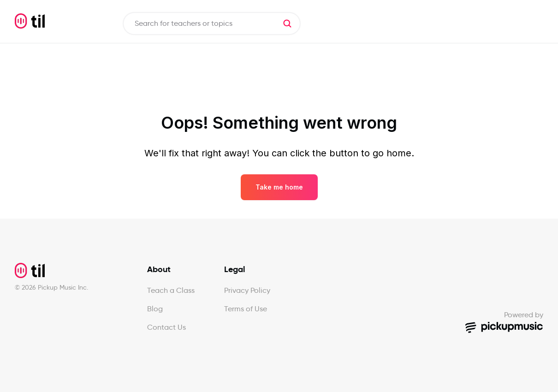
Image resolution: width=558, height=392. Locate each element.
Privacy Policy (247, 290)
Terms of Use (246, 309)
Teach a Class (171, 290)
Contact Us (166, 327)
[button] (287, 24)
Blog (155, 309)
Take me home (279, 187)
